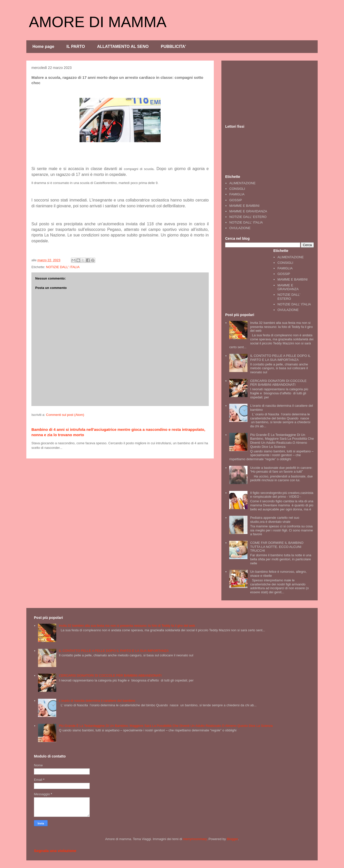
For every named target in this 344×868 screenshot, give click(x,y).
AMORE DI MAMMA (98, 22)
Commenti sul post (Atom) (65, 415)
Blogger (232, 839)
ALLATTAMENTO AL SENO (123, 47)
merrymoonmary (195, 839)
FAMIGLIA (237, 194)
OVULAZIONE (240, 228)
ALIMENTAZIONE (242, 183)
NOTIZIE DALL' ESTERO (248, 217)
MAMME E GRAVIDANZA (248, 211)
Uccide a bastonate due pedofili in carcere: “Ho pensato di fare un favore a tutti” (281, 470)
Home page (43, 47)
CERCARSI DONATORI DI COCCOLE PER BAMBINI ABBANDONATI (278, 383)
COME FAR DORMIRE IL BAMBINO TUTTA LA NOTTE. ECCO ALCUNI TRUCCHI (277, 547)
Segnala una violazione (55, 851)
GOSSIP (236, 200)
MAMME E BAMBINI (244, 206)
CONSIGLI (237, 189)
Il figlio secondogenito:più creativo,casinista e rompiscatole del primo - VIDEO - (282, 495)
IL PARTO (76, 47)
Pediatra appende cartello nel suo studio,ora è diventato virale (275, 520)
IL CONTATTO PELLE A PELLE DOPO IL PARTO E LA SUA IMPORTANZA (280, 358)
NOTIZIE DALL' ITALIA (63, 267)
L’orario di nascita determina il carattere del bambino (97, 701)
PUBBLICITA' (174, 47)
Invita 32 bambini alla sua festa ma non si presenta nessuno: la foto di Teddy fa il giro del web (281, 327)
